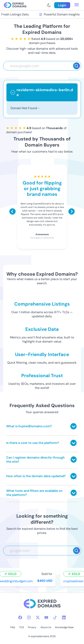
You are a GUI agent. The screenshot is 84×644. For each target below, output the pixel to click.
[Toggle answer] (73, 426)
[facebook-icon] (20, 617)
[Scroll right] (72, 211)
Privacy (32, 627)
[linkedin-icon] (64, 617)
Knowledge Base (64, 627)
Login (62, 5)
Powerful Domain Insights (60, 14)
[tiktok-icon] (55, 617)
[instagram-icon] (29, 617)
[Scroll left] (12, 211)
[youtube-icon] (46, 617)
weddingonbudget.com (17, 581)
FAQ (13, 627)
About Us (46, 627)
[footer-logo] (42, 604)
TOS (21, 627)
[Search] (76, 66)
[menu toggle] (77, 5)
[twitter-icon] (38, 617)
